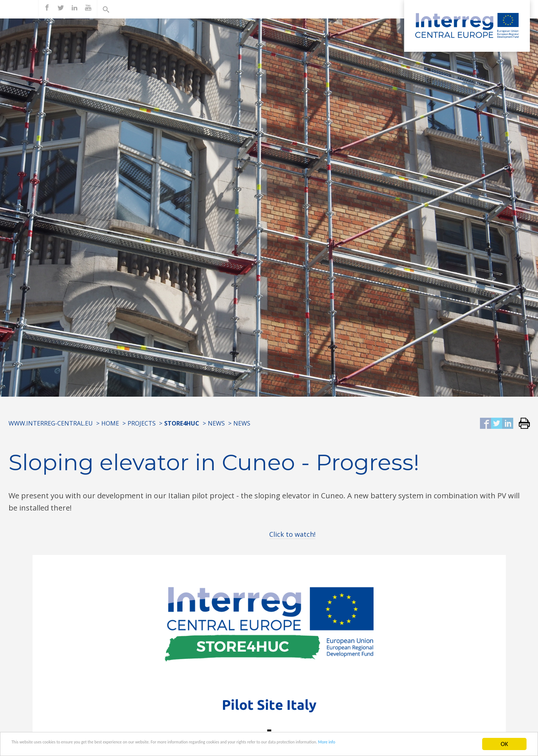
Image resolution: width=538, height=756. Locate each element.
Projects (142, 423)
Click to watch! (292, 534)
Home (110, 423)
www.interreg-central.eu (51, 423)
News (216, 423)
